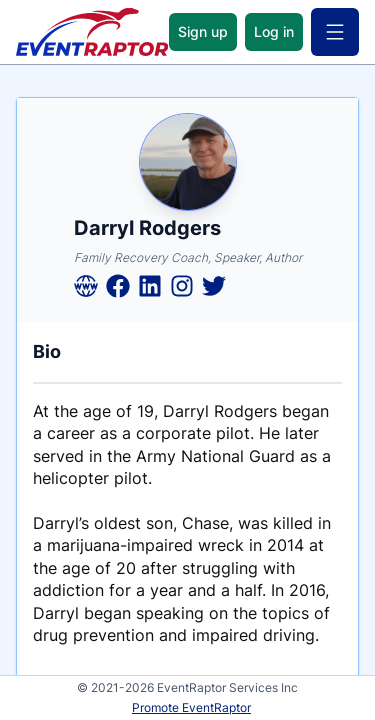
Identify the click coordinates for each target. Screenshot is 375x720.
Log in (274, 31)
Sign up (203, 31)
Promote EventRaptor (191, 707)
